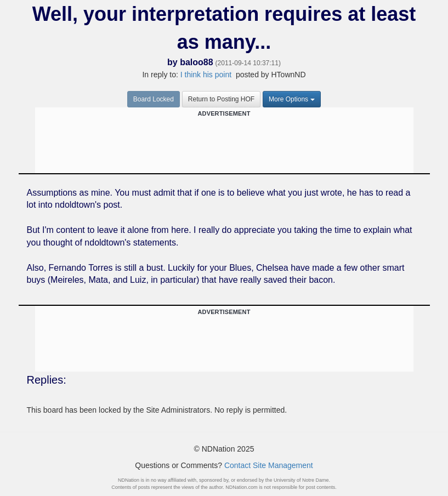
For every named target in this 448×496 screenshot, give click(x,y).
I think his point (206, 75)
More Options (292, 99)
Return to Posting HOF (221, 99)
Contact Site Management (269, 465)
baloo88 (196, 62)
